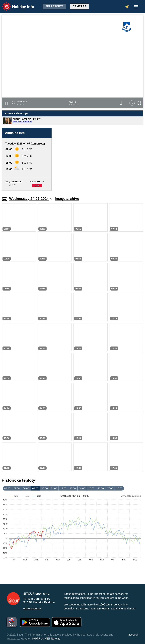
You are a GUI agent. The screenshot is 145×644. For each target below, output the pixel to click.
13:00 (73, 488)
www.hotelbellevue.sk (22, 121)
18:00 (119, 488)
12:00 (63, 488)
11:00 (54, 488)
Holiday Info (15, 4)
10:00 (45, 488)
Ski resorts (54, 6)
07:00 (17, 488)
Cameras (79, 6)
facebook (133, 635)
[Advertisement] (99, 159)
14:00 (82, 488)
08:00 (26, 488)
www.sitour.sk (32, 608)
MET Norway (52, 639)
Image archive (67, 199)
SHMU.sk (38, 639)
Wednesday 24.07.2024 (31, 199)
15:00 (91, 488)
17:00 (110, 488)
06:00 (7, 488)
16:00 (101, 488)
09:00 (35, 488)
